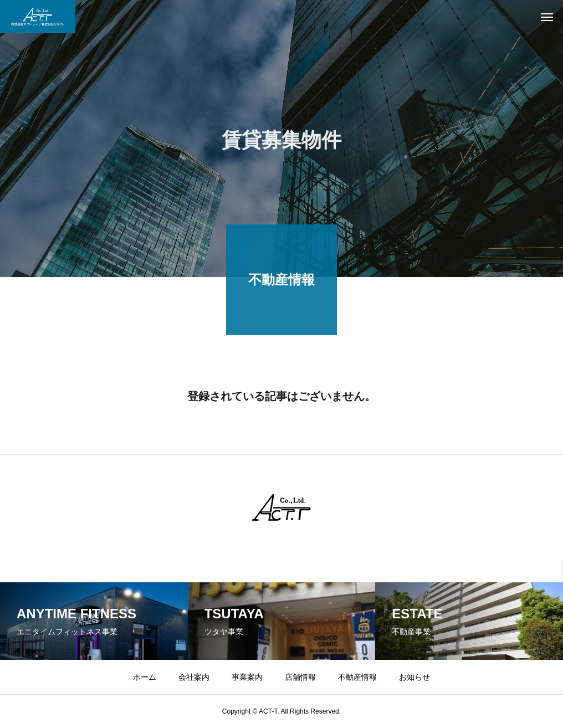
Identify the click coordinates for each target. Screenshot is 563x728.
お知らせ (414, 677)
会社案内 (194, 677)
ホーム (145, 677)
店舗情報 (300, 677)
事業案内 (247, 677)
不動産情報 (357, 677)
